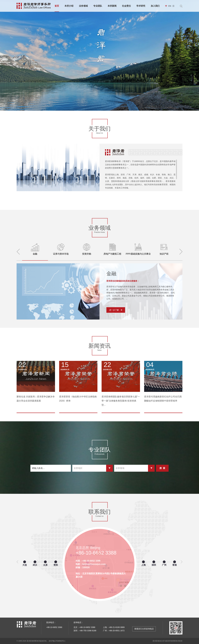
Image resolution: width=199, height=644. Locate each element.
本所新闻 (112, 6)
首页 (57, 6)
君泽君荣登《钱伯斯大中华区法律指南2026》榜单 (78, 399)
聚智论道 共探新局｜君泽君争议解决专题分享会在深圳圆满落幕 (36, 399)
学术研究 (141, 6)
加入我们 (155, 6)
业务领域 (83, 6)
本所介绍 (69, 6)
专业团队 (98, 6)
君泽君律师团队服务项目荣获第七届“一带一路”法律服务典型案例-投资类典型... (121, 401)
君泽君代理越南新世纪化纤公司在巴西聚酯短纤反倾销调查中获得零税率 (163, 399)
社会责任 (126, 6)
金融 (111, 274)
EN (170, 6)
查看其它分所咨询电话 (144, 629)
